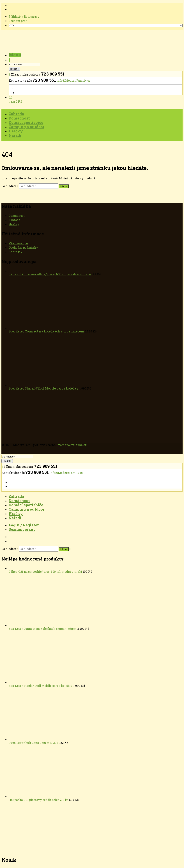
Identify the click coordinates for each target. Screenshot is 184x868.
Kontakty (16, 252)
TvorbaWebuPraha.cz (71, 445)
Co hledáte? (10, 186)
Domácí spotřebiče (26, 505)
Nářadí (15, 518)
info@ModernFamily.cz (74, 80)
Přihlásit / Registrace (24, 16)
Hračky (14, 224)
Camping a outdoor (27, 509)
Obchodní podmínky (23, 248)
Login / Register (24, 525)
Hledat (14, 69)
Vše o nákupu (18, 243)
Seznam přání (19, 21)
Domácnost (17, 216)
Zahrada (14, 220)
